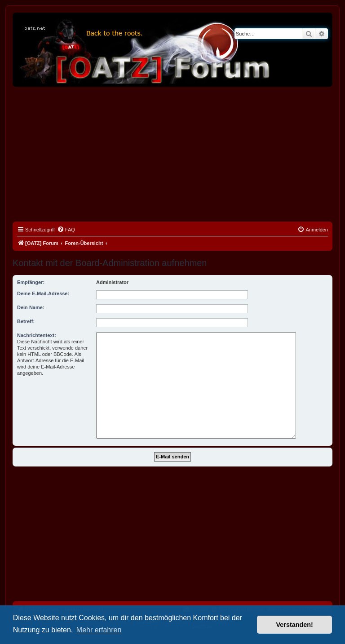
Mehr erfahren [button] (99, 630)
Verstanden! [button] (295, 625)
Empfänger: (31, 282)
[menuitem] (66, 230)
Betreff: (26, 321)
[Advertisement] (172, 154)
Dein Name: (31, 307)
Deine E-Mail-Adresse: (43, 293)
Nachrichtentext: (37, 335)
